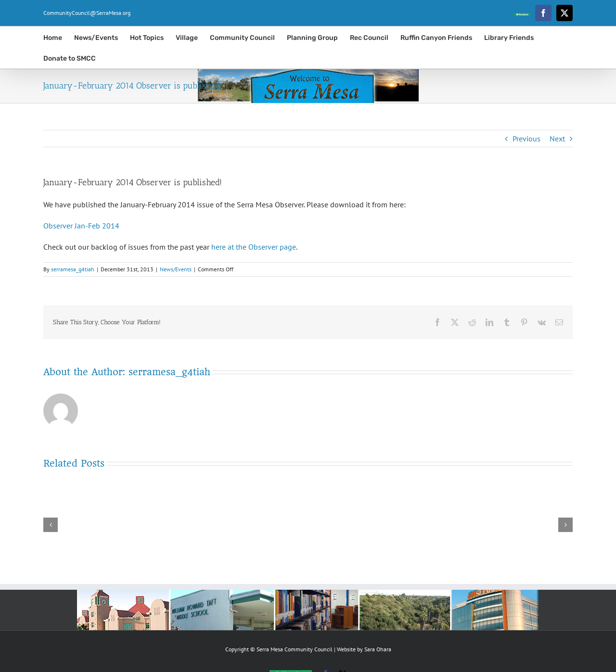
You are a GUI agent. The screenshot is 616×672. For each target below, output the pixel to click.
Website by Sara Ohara (364, 649)
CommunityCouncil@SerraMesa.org (87, 13)
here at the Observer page (254, 247)
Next (557, 139)
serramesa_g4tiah (73, 269)
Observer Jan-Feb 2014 (81, 226)
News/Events (176, 269)
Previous (526, 139)
